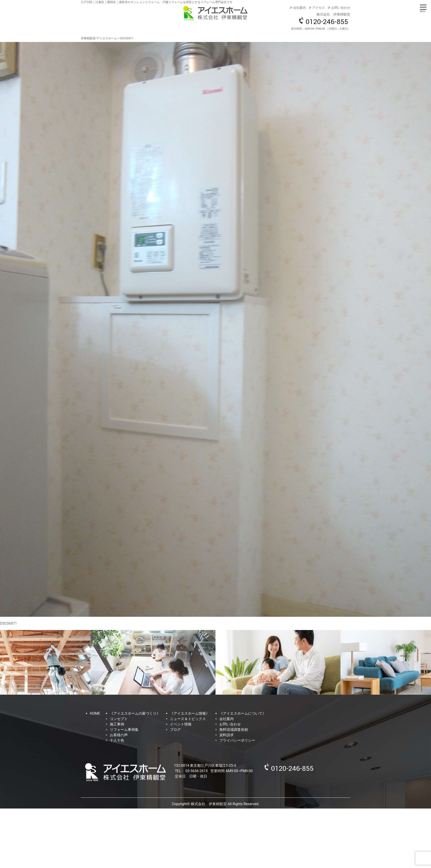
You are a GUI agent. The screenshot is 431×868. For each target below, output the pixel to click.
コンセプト (119, 719)
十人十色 (117, 740)
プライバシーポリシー (237, 740)
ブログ (175, 730)
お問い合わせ (341, 8)
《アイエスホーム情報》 (190, 713)
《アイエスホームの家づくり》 (135, 713)
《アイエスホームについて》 (243, 713)
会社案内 (299, 8)
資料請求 (226, 735)
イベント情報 (181, 724)
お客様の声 (119, 735)
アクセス (319, 8)
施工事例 (117, 724)
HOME (95, 713)
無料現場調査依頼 (234, 730)
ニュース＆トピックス (188, 719)
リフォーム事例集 (124, 730)
